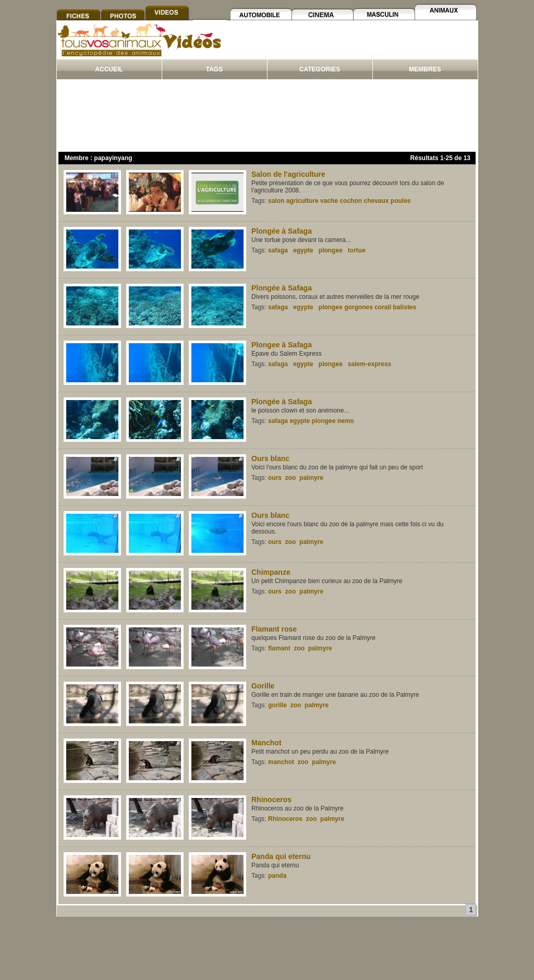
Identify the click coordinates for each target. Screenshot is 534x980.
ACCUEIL (109, 69)
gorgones (359, 307)
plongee (331, 250)
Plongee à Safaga (282, 345)
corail (383, 307)
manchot (281, 762)
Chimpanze (271, 572)
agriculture (302, 201)
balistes (405, 307)
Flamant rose (274, 629)
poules (401, 201)
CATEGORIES (320, 69)
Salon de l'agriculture (288, 174)
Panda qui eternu (281, 856)
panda (277, 876)
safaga (278, 250)
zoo (291, 478)
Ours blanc (270, 458)
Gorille (263, 686)
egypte (303, 250)
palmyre (311, 478)
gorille (277, 705)
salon (276, 201)
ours (275, 478)
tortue (357, 250)
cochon (351, 201)
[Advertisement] (351, 46)
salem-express (369, 364)
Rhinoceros (271, 800)
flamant (279, 648)
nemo (346, 421)
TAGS (214, 69)
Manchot (266, 743)
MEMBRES (425, 69)
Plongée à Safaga (282, 231)
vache (329, 201)
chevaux (376, 201)
